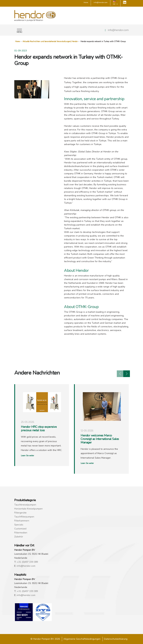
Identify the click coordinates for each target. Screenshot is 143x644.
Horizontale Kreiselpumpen (28, 509)
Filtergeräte (20, 513)
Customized (20, 529)
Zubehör (19, 537)
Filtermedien (21, 533)
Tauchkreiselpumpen (25, 505)
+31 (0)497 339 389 (27, 562)
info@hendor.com (118, 30)
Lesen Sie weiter (27, 456)
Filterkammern (22, 521)
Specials (19, 525)
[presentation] (120, 374)
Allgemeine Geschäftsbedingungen (82, 639)
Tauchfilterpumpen (24, 517)
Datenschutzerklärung (116, 639)
